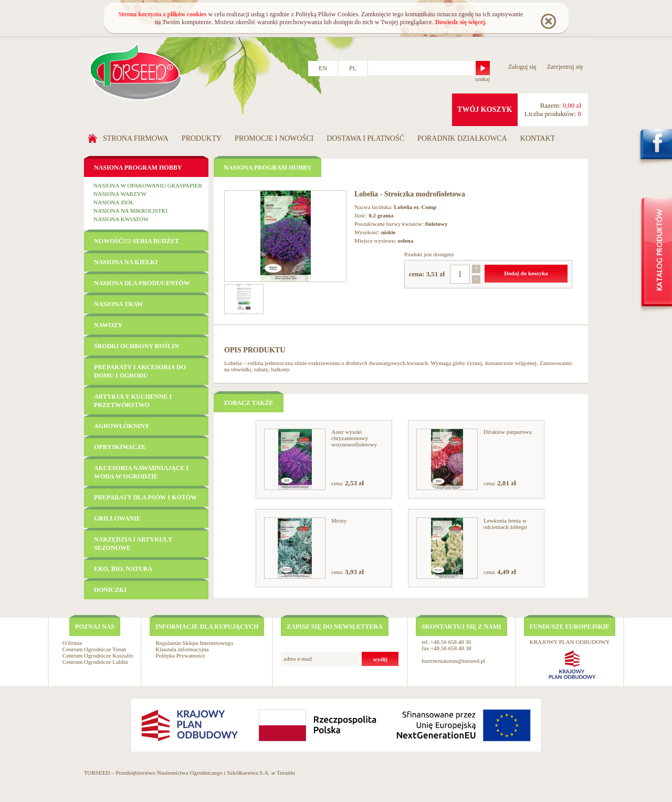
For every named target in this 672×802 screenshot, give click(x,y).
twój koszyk (485, 110)
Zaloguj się (522, 67)
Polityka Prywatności (180, 655)
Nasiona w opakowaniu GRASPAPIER (148, 185)
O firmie (72, 643)
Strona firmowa (136, 138)
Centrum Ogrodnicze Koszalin (98, 655)
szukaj (482, 79)
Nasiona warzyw (120, 194)
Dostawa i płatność (365, 138)
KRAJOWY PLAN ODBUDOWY (570, 642)
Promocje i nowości (274, 138)
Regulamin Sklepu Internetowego (194, 643)
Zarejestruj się (565, 67)
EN (323, 68)
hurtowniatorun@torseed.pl (453, 661)
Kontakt (538, 138)
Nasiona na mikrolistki (130, 211)
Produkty (202, 138)
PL (353, 68)
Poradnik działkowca (462, 138)
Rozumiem (548, 21)
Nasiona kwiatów (121, 219)
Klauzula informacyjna (182, 649)
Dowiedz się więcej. (461, 22)
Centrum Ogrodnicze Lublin (95, 662)
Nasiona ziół (114, 202)
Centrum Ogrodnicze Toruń (94, 649)
